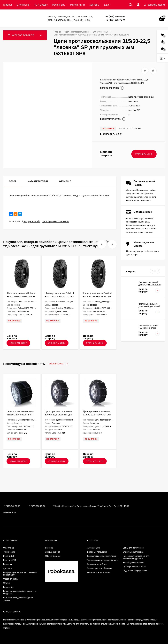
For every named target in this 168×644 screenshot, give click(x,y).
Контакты (94, 5)
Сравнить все (59, 364)
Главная (7, 5)
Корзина (49, 548)
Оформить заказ (53, 556)
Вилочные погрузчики (97, 552)
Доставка (8, 568)
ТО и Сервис (41, 5)
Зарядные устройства (97, 564)
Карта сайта (9, 587)
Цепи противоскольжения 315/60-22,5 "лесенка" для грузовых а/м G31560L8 (97, 415)
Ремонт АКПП (77, 5)
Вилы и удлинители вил (134, 563)
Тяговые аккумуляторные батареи (103, 560)
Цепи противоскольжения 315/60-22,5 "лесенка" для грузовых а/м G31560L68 (59, 415)
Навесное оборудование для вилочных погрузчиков (136, 557)
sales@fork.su (9, 512)
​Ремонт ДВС (59, 5)
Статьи (6, 583)
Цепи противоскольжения (55, 221)
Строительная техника (133, 552)
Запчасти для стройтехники (100, 568)
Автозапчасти (93, 548)
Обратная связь (10, 579)
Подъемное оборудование (135, 571)
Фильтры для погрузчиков (99, 572)
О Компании (23, 5)
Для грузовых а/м (31, 221)
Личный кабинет (53, 552)
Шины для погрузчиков (133, 548)
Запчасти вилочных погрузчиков (102, 556)
